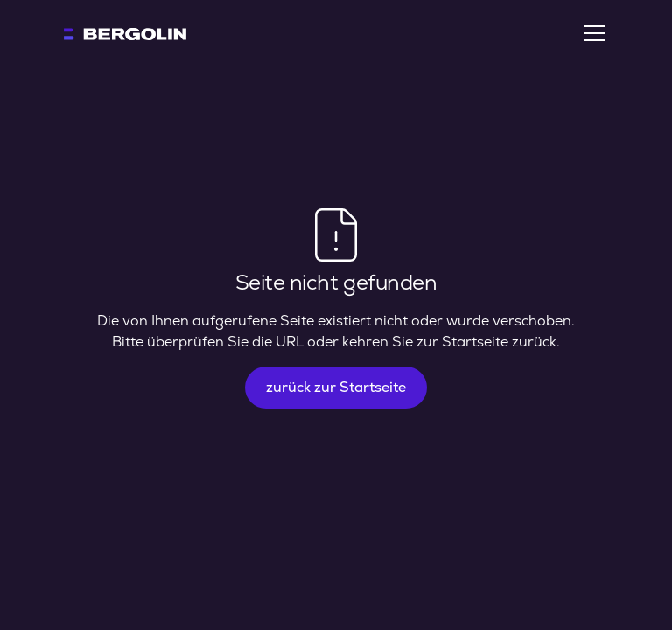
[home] (125, 33)
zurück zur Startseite (336, 387)
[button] (591, 33)
